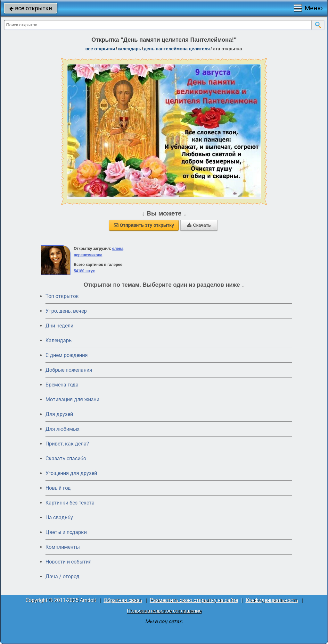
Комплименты (63, 547)
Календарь (129, 49)
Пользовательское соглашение (164, 611)
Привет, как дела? (67, 444)
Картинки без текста (70, 503)
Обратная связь (123, 600)
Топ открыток (62, 296)
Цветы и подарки (66, 532)
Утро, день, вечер (66, 311)
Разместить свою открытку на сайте (194, 600)
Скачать (199, 225)
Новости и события (69, 562)
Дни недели (59, 326)
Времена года (62, 385)
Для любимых (62, 429)
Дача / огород (62, 576)
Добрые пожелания (69, 370)
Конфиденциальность (272, 600)
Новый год (58, 488)
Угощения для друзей (71, 473)
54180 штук (84, 271)
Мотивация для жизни (72, 399)
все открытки (31, 8)
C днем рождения (67, 355)
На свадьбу (59, 517)
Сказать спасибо (66, 458)
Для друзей (59, 414)
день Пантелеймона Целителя (177, 49)
